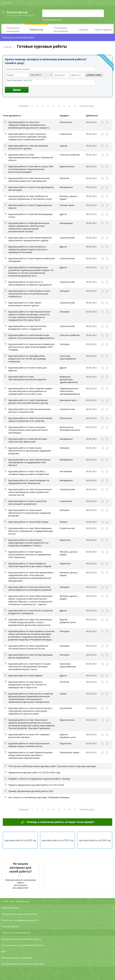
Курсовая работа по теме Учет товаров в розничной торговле (29, 736)
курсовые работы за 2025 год (57, 840)
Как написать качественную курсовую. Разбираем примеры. (39, 797)
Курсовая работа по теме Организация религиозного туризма (28, 147)
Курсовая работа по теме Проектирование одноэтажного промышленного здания (30, 239)
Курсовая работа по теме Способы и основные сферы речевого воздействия (29, 473)
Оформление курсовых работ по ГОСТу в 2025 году (34, 772)
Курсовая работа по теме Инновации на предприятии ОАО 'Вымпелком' (29, 482)
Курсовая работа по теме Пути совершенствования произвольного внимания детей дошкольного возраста (29, 125)
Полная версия (10, 926)
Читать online (107, 122)
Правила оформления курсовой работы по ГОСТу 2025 (36, 785)
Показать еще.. (87, 106)
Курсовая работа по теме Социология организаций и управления (27, 502)
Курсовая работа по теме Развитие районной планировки (31, 260)
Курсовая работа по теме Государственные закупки (30, 206)
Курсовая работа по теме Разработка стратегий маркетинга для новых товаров (30, 565)
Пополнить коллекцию (13, 29)
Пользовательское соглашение (19, 914)
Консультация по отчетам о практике (23, 964)
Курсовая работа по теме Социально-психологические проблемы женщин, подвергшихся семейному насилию (28, 137)
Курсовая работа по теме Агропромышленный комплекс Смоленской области (31, 157)
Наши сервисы (103, 30)
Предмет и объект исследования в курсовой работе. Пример (39, 779)
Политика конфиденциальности (20, 920)
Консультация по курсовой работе (21, 939)
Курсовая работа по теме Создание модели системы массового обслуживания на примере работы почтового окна (30, 391)
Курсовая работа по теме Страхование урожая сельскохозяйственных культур (28, 401)
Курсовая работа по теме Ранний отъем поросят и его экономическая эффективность (31, 336)
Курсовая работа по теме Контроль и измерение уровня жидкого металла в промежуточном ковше (28, 249)
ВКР (4, 951)
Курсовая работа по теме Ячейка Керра (28, 522)
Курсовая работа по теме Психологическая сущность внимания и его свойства (30, 419)
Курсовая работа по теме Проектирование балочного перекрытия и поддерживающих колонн (31, 531)
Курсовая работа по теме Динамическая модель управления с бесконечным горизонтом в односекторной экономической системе (29, 227)
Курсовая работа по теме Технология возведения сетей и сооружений (27, 327)
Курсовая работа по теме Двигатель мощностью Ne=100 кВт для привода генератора (27, 359)
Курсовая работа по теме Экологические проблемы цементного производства (29, 180)
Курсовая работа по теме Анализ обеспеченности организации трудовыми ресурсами (30, 451)
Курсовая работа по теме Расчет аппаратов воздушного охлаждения (30, 612)
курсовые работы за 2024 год (95, 840)
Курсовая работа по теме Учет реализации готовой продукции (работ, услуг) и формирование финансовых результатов (30, 622)
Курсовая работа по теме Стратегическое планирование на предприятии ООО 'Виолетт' (29, 462)
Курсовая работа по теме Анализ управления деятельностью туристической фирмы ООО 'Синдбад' (31, 347)
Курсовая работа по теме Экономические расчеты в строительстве (29, 410)
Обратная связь (10, 908)
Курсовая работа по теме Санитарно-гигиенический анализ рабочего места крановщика (28, 430)
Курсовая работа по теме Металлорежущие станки (30, 215)
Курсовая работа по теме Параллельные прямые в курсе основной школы (29, 745)
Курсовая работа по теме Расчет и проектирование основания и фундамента (30, 283)
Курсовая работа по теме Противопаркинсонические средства (27, 378)
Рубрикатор (36, 30)
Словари (83, 30)
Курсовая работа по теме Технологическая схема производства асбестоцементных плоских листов (30, 492)
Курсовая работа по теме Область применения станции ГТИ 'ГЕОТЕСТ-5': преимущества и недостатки (28, 685)
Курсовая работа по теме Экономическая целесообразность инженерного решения (30, 588)
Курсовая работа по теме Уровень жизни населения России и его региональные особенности (29, 294)
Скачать (102, 122)
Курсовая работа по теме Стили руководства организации (31, 189)
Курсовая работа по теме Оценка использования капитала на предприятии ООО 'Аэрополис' (30, 554)
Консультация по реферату (17, 958)
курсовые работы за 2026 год (20, 840)
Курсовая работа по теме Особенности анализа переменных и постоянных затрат (30, 197)
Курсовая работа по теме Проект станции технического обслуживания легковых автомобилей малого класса (29, 666)
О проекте (6, 3)
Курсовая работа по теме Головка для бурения (28, 369)
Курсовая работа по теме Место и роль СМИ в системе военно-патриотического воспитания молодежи (31, 169)
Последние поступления (61, 29)
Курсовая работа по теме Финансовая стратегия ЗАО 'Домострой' (28, 440)
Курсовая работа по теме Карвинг (26, 675)
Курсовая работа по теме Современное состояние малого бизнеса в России (28, 647)
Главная (7, 47)
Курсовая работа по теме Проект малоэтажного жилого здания (25, 304)
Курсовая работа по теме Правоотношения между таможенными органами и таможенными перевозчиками (30, 755)
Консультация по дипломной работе (22, 945)
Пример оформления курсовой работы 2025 (31, 791)
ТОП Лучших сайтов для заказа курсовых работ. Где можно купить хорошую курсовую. (52, 766)
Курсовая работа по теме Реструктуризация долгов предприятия (31, 656)
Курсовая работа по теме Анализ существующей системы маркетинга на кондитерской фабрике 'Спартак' (28, 543)
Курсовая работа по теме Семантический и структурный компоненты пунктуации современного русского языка (30, 711)
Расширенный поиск (52, 20)
